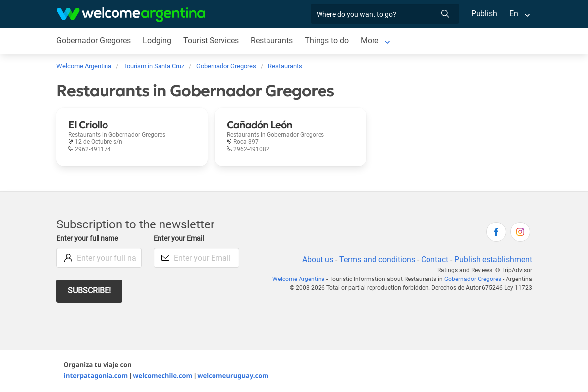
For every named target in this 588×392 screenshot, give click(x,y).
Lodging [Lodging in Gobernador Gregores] (158, 40)
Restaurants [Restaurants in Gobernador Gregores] (274, 40)
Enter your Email (180, 239)
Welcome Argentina (302, 279)
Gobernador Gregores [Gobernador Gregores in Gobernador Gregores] (94, 40)
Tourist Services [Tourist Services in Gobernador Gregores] (213, 40)
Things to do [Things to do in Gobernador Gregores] (329, 40)
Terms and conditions (375, 259)
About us (316, 259)
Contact (433, 259)
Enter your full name (89, 239)
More (372, 40)
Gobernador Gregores (473, 279)
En (514, 14)
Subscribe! (90, 291)
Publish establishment (493, 259)
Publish (484, 14)
